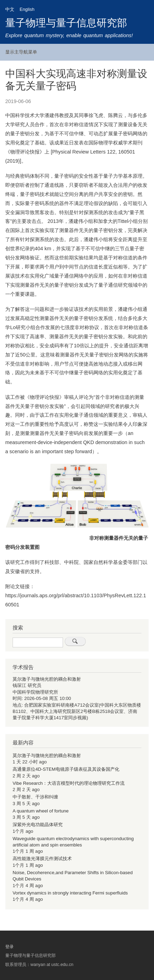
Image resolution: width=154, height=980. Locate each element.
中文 (10, 9)
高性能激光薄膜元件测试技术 (42, 859)
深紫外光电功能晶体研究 (38, 825)
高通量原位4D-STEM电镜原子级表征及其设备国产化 (66, 769)
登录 (9, 947)
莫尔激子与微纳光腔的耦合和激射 (47, 679)
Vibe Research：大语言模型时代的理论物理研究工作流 (69, 783)
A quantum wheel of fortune (41, 811)
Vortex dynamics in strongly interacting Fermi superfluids (70, 893)
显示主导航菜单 (21, 52)
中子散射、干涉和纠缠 (35, 797)
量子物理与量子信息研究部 (66, 23)
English (27, 9)
